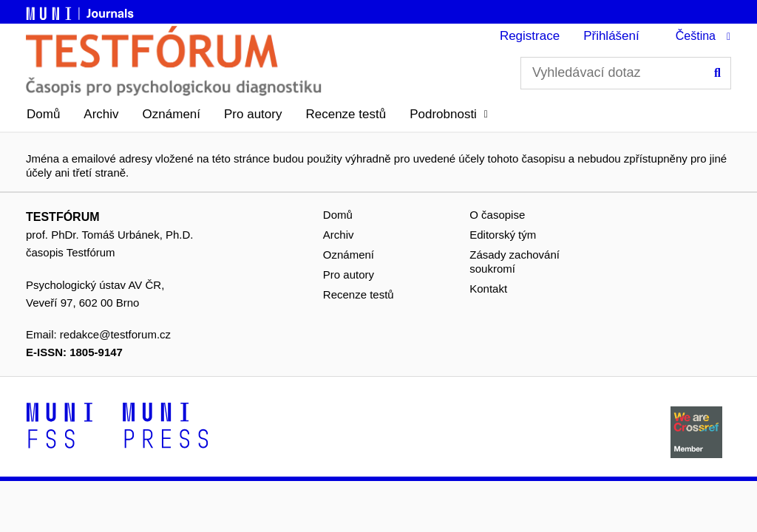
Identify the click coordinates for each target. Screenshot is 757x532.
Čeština (696, 36)
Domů (43, 114)
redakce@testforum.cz (115, 334)
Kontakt (488, 289)
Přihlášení (611, 36)
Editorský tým (503, 235)
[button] (449, 115)
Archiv (101, 114)
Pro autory (253, 114)
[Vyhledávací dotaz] (626, 73)
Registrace (530, 36)
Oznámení (172, 114)
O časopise (497, 215)
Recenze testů (346, 114)
